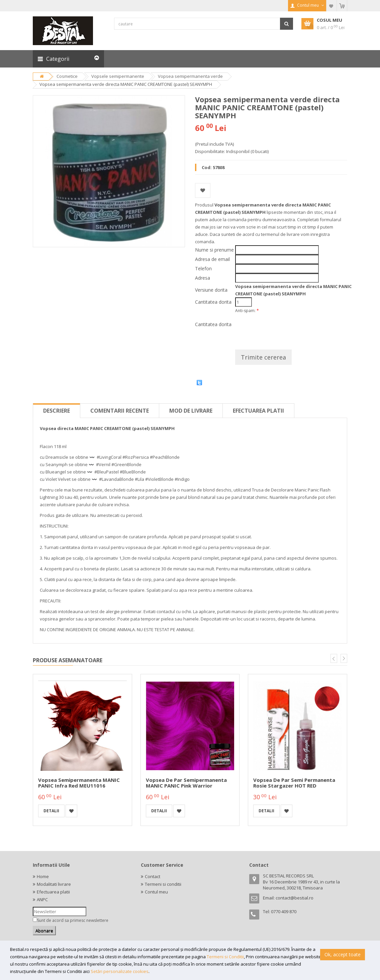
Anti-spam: (247, 311)
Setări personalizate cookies (120, 971)
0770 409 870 (284, 912)
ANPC (42, 899)
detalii (51, 811)
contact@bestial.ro (295, 898)
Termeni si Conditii (225, 957)
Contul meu (156, 892)
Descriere (57, 411)
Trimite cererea (263, 357)
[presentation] (286, 329)
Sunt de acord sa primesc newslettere (73, 920)
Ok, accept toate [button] (343, 954)
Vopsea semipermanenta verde (190, 76)
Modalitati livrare (54, 884)
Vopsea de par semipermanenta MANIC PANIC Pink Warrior (186, 783)
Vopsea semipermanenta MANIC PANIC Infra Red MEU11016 (79, 783)
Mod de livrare (191, 411)
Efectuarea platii (258, 411)
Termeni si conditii (163, 884)
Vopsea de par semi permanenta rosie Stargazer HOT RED (294, 783)
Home (43, 876)
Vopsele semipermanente (118, 76)
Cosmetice (67, 76)
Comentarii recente (120, 411)
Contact (153, 876)
